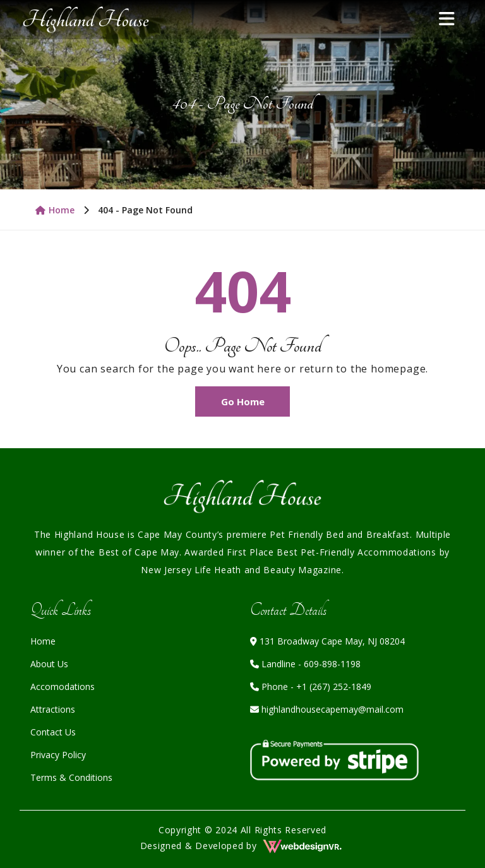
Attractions (53, 709)
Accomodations (63, 687)
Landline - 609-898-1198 (305, 664)
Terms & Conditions (71, 777)
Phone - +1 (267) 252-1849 (311, 687)
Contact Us (53, 732)
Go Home (243, 401)
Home (55, 210)
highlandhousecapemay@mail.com (327, 709)
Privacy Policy (58, 755)
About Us (49, 664)
